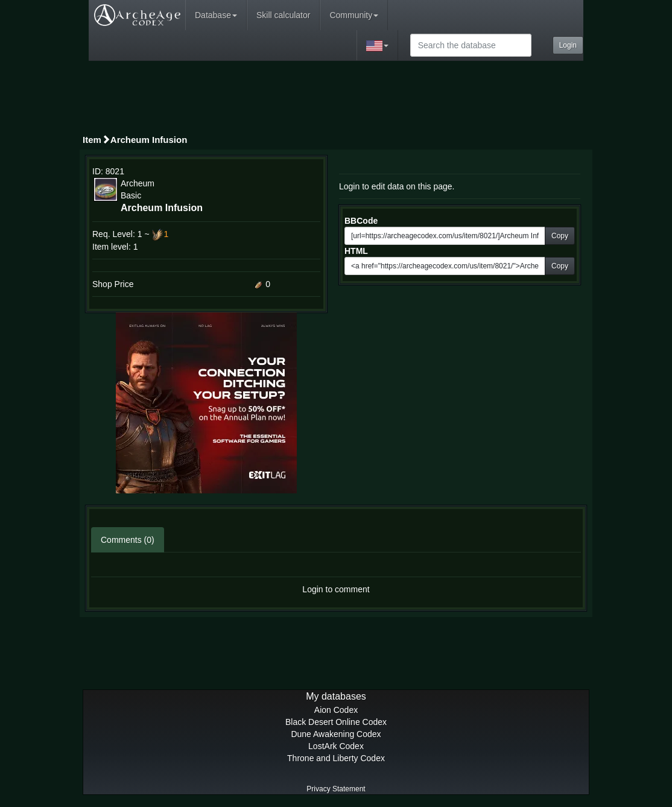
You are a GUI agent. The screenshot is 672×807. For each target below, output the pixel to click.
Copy (560, 236)
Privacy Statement (336, 789)
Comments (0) (128, 540)
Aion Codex (336, 710)
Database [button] (216, 15)
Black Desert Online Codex (336, 722)
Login (568, 45)
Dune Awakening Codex (336, 734)
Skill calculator (283, 15)
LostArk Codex (336, 746)
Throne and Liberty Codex (336, 758)
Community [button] (354, 15)
